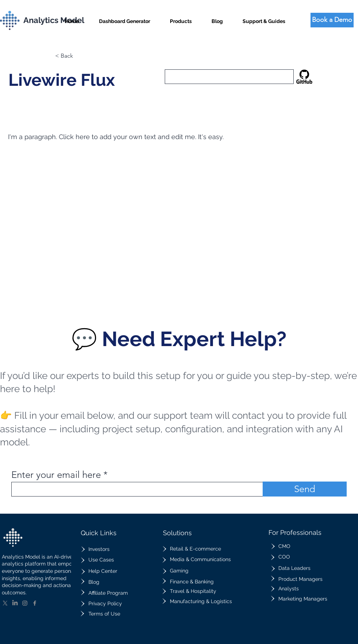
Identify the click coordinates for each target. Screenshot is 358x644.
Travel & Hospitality (193, 591)
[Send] (305, 489)
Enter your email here (56, 475)
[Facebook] (35, 603)
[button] (181, 18)
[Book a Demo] (332, 20)
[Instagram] (25, 603)
